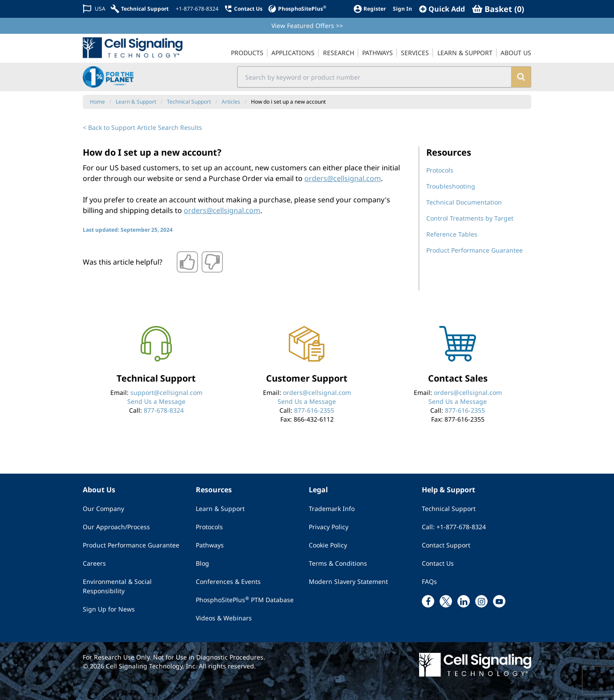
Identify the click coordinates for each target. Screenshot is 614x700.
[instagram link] (481, 601)
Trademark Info (332, 509)
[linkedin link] (464, 601)
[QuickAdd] (442, 9)
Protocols (440, 170)
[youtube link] (499, 601)
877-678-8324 (164, 410)
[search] (521, 77)
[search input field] (374, 77)
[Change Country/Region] (94, 9)
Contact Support (446, 545)
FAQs (429, 581)
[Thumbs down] (212, 262)
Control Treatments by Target (470, 218)
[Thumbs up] (187, 262)
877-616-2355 (314, 410)
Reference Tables (452, 234)
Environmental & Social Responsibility (117, 586)
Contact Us (438, 563)
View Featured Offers (307, 26)
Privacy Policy (329, 527)
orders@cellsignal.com (343, 178)
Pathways (210, 545)
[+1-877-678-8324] (196, 9)
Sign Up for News (109, 609)
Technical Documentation (464, 202)
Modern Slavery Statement (348, 581)
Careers (94, 563)
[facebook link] (428, 601)
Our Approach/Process (116, 527)
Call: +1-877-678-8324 (454, 527)
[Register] (370, 9)
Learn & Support (220, 509)
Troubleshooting (451, 186)
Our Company (103, 509)
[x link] (446, 601)
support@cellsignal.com (166, 392)
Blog (202, 563)
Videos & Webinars (224, 618)
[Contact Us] (243, 9)
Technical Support (449, 509)
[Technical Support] (140, 9)
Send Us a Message (156, 401)
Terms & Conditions (338, 563)
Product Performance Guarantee (475, 250)
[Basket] (498, 9)
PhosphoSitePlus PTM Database (245, 599)
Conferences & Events (228, 581)
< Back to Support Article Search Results (142, 127)
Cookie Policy (328, 545)
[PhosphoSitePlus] (297, 9)
